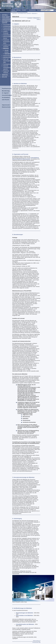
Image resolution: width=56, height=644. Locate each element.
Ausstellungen (7, 95)
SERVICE (5, 75)
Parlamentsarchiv (8, 56)
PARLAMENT (6, 17)
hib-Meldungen (7, 26)
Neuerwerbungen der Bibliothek (24, 613)
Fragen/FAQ (14, 11)
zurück (30, 18)
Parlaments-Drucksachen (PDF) (7, 42)
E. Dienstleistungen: (18, 235)
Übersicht (36, 18)
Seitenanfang (37, 641)
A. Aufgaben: (16, 24)
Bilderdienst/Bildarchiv (9, 57)
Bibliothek (6, 48)
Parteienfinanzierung (8, 35)
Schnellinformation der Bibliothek (25, 624)
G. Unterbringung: (17, 519)
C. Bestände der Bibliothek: (20, 84)
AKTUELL (5, 15)
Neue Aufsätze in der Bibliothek (24, 616)
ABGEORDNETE (7, 19)
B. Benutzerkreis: (17, 57)
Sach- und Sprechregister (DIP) (7, 61)
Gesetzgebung (7, 64)
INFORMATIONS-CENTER (24, 13)
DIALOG (5, 77)
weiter (38, 19)
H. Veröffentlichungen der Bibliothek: (22, 608)
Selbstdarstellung (9, 54)
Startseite (15, 13)
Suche (39, 10)
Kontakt (24, 10)
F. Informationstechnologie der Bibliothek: (23, 477)
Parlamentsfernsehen (9, 28)
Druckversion (32, 10)
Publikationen (7, 89)
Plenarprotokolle (7, 30)
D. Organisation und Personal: (20, 154)
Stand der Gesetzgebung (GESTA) (7, 68)
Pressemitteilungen (8, 25)
